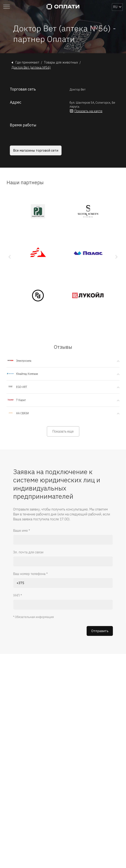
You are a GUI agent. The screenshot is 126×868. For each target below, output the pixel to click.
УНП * (18, 595)
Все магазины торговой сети (36, 150)
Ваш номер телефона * (30, 574)
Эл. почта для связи (28, 552)
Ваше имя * (22, 531)
